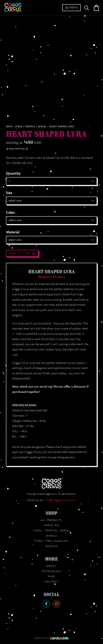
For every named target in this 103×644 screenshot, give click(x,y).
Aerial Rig (51, 525)
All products (51, 520)
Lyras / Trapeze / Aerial (31, 127)
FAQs (52, 576)
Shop (9, 127)
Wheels (51, 536)
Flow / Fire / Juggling (51, 541)
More (51, 559)
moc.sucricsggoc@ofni (60, 500)
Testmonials (51, 571)
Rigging (51, 546)
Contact (51, 582)
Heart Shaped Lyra (61, 127)
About (51, 566)
